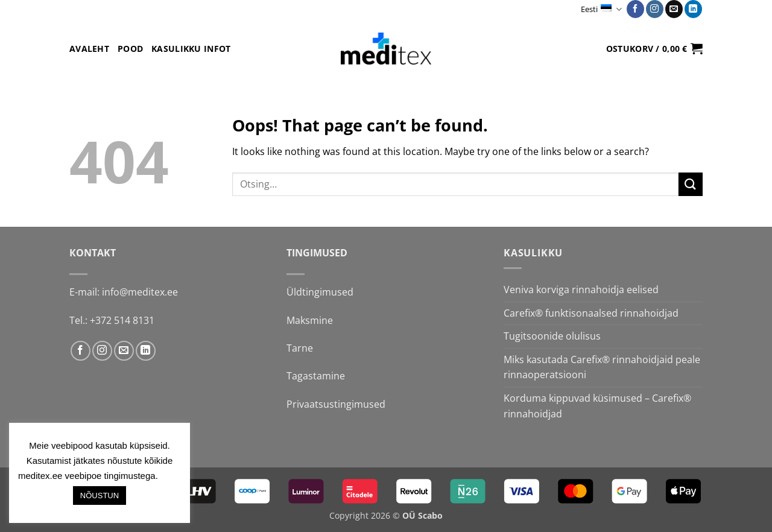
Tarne (300, 348)
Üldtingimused (320, 292)
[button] (654, 48)
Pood (130, 49)
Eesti (601, 9)
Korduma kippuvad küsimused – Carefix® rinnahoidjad (597, 406)
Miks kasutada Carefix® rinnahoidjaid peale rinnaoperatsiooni (602, 367)
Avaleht (89, 49)
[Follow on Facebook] (635, 9)
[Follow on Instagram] (655, 9)
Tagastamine (316, 376)
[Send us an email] (674, 9)
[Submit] (691, 184)
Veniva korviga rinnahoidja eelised (581, 290)
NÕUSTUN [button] (100, 496)
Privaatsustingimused (336, 404)
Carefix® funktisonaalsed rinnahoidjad (591, 313)
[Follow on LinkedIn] (693, 9)
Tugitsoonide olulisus (552, 336)
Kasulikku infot (191, 49)
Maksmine (310, 320)
